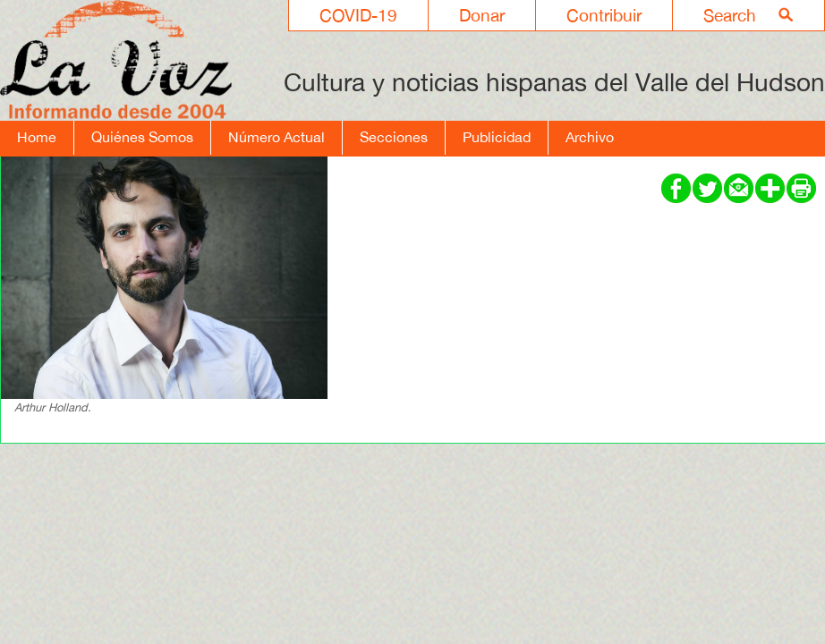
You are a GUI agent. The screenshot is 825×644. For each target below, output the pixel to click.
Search (730, 15)
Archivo (590, 137)
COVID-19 (358, 15)
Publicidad (497, 137)
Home (37, 137)
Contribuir (604, 15)
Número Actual (276, 137)
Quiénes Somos (142, 137)
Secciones (394, 137)
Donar (482, 15)
